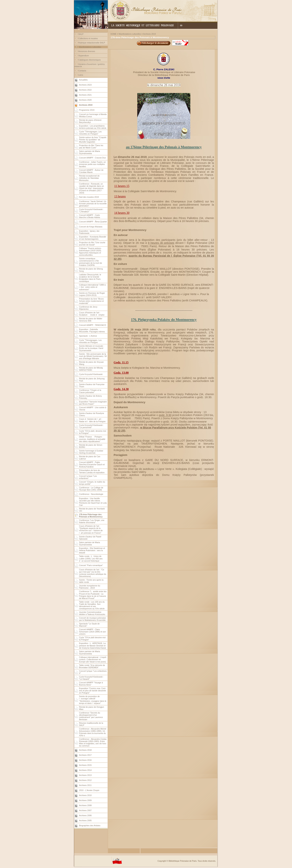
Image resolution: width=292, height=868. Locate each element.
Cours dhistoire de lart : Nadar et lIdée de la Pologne (92, 420)
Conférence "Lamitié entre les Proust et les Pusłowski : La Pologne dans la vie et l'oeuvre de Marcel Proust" (93, 595)
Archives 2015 (85, 765)
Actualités (83, 80)
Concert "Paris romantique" (91, 565)
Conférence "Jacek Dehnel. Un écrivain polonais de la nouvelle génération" (93, 204)
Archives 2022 (85, 90)
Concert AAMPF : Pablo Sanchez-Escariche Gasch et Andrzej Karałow (92, 464)
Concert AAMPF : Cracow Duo (93, 158)
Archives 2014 (85, 770)
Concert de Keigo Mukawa (91, 227)
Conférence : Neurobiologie (91, 494)
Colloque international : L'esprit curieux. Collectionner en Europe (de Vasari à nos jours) (93, 659)
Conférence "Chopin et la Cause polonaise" (90, 391)
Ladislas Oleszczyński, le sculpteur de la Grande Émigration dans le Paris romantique (90, 278)
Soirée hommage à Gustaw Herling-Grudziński (91, 452)
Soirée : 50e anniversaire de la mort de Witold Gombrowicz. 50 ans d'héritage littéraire (93, 356)
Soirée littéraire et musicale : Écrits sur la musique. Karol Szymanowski (92, 348)
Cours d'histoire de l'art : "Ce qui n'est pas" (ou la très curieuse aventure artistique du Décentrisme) (93, 573)
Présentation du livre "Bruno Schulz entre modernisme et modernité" (92, 301)
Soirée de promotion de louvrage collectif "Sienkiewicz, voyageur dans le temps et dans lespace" (93, 700)
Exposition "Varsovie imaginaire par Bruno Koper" (93, 403)
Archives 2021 (85, 95)
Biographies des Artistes (90, 826)
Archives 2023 (85, 85)
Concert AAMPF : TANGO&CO (93, 325)
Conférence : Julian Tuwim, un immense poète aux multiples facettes (92, 164)
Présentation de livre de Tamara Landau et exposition (92, 471)
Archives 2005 (85, 820)
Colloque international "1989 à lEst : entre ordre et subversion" (92, 287)
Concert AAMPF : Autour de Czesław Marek (91, 171)
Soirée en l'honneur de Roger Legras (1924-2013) (92, 294)
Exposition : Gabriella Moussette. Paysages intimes (92, 330)
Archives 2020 (85, 100)
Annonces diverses (87, 51)
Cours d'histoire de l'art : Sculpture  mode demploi (92, 314)
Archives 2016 (85, 760)
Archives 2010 (85, 795)
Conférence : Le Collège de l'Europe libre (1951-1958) (91, 489)
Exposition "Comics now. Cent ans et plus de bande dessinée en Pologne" (93, 691)
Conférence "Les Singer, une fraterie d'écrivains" (92, 521)
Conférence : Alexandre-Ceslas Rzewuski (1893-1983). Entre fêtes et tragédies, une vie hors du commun (93, 742)
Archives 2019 (150, 34)
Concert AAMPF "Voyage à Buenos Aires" (91, 684)
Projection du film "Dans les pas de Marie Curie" (91, 146)
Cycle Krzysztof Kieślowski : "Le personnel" (91, 426)
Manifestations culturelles (90, 47)
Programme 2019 (87, 110)
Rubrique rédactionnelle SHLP (92, 43)
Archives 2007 (85, 810)
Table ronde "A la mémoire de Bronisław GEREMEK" (92, 666)
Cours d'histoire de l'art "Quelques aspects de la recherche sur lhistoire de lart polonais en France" (91, 529)
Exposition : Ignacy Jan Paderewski (89, 232)
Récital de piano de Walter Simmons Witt (91, 320)
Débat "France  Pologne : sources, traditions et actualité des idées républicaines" (92, 439)
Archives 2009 (85, 800)
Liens (81, 75)
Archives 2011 (85, 785)
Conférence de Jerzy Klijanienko (88, 308)
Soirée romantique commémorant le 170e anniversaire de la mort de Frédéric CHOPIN (91, 262)
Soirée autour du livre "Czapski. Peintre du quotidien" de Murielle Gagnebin (93, 140)
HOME (113, 34)
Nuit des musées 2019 (89, 197)
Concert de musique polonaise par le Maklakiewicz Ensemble (93, 619)
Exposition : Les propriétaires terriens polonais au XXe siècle (93, 127)
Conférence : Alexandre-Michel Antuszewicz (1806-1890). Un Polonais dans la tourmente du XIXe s (93, 732)
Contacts (82, 71)
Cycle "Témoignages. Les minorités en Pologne (90, 341)
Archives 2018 (85, 750)
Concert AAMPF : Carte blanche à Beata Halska (90, 216)
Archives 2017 (85, 755)
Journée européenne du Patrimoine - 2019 (90, 587)
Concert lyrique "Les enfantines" (88, 477)
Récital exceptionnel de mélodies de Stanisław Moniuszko (89, 178)
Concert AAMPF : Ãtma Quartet (93, 222)
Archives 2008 (85, 805)
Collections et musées (88, 38)
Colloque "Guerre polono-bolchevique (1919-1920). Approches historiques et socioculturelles (90, 252)
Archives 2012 (85, 780)
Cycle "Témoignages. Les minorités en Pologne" (90, 133)
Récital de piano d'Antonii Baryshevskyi (90, 121)
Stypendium (84, 56)
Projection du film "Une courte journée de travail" (92, 244)
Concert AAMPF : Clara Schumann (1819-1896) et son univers (93, 632)
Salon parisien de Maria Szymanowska (90, 152)
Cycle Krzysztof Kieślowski (91, 374)
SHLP (81, 34)
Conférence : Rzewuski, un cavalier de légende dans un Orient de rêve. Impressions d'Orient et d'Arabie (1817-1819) (92, 188)
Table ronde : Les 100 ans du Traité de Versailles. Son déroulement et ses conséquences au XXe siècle (92, 605)
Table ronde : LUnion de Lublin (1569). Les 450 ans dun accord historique (91, 559)
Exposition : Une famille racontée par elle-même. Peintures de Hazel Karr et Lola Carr (93, 502)
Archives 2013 (85, 775)
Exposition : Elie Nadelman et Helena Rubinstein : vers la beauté (92, 550)
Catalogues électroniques (90, 60)
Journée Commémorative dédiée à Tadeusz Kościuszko (92, 613)
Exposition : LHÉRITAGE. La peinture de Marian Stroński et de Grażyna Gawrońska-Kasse (93, 646)
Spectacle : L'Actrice (88, 336)
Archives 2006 (85, 815)
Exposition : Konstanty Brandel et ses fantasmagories (93, 238)
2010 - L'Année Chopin (89, 790)
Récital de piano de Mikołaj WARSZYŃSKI (91, 369)
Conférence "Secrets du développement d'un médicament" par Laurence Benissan (91, 716)
